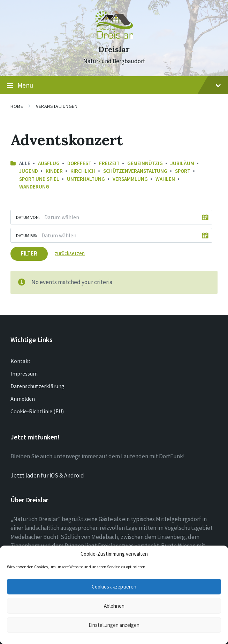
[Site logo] (114, 37)
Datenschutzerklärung (37, 386)
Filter (29, 253)
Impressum (24, 373)
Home (17, 106)
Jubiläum (182, 163)
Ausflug (49, 163)
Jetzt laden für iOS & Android (47, 475)
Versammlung (130, 179)
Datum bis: (26, 235)
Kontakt (21, 361)
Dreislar (114, 49)
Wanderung (34, 187)
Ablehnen (114, 606)
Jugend (29, 171)
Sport (183, 171)
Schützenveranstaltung (135, 171)
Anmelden (23, 399)
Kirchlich (83, 171)
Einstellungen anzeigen (114, 625)
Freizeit (109, 163)
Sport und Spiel (39, 179)
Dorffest (79, 163)
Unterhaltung (86, 179)
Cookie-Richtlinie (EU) (37, 411)
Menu (114, 86)
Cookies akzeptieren (114, 587)
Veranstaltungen (57, 106)
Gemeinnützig (145, 163)
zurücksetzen (70, 253)
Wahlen (165, 179)
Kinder (54, 171)
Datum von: (28, 217)
